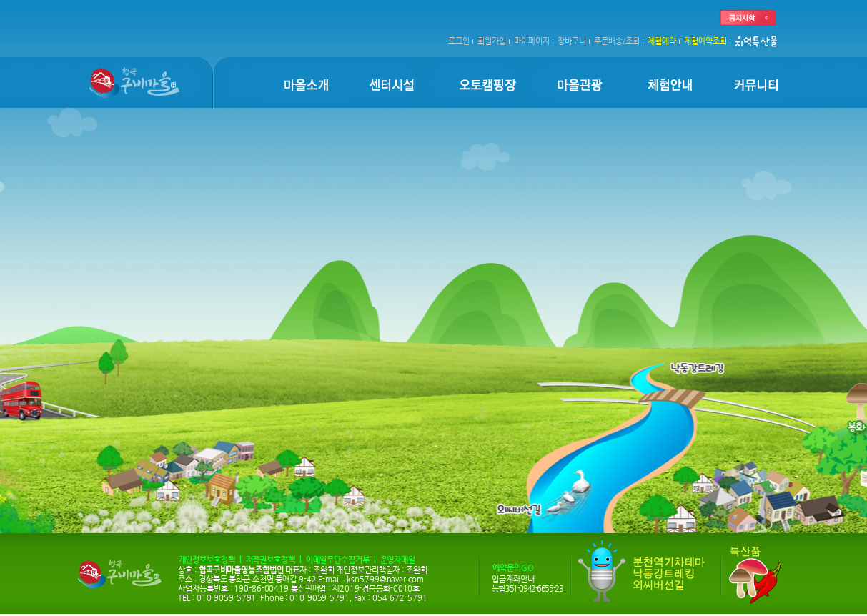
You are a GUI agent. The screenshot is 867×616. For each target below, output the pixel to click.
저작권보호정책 (271, 560)
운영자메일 (398, 560)
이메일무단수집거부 (338, 560)
